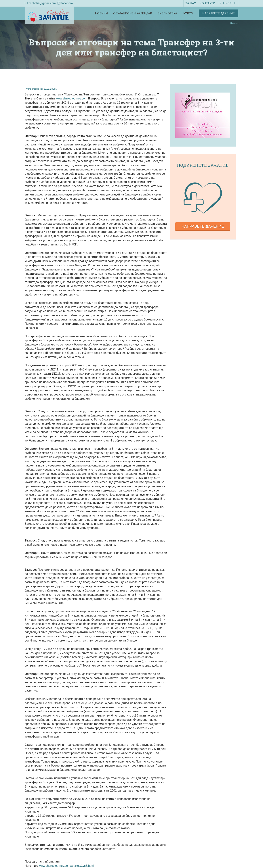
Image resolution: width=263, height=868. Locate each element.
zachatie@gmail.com (40, 3)
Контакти (207, 3)
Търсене (227, 3)
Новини (101, 13)
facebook (65, 3)
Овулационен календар (133, 13)
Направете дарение (203, 226)
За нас (190, 3)
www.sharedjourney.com (71, 98)
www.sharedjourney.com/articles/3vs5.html (66, 866)
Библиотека (167, 13)
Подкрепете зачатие (203, 165)
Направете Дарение (219, 13)
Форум (188, 13)
